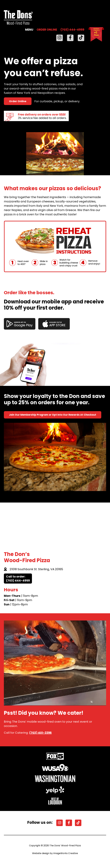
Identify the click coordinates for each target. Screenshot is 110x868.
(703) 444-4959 (72, 30)
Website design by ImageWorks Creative (55, 853)
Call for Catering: (28, 733)
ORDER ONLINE (47, 30)
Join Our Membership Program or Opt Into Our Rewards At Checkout (53, 415)
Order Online (18, 101)
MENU (29, 30)
